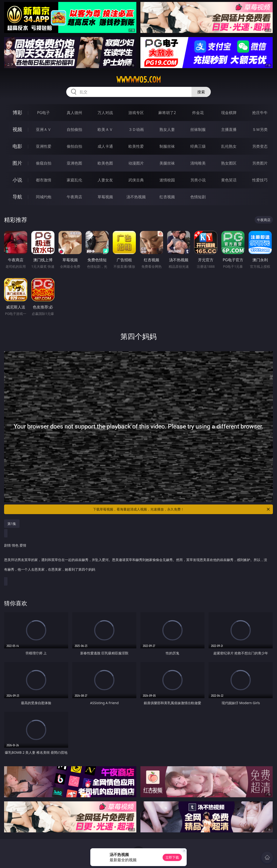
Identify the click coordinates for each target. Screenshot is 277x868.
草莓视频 (105, 197)
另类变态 (260, 146)
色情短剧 (198, 197)
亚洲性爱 (44, 146)
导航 (17, 197)
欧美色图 (105, 163)
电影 (17, 146)
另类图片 (260, 163)
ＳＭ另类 (260, 129)
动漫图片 (136, 163)
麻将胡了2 (167, 113)
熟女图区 (229, 163)
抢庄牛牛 (260, 113)
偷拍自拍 (74, 146)
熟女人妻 (167, 129)
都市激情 (44, 180)
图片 (17, 163)
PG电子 (43, 113)
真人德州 (74, 113)
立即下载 (172, 857)
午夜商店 (74, 197)
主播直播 (229, 129)
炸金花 (198, 113)
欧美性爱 (136, 146)
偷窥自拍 (44, 163)
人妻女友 (105, 180)
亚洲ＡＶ (44, 129)
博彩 (17, 112)
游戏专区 (136, 113)
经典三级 (198, 146)
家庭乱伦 (74, 180)
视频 (17, 129)
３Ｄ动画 (136, 129)
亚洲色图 (74, 163)
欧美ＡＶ (105, 129)
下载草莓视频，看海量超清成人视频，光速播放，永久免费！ (182, 509)
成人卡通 (105, 146)
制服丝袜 (167, 146)
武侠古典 (136, 180)
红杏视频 (167, 197)
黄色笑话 (229, 180)
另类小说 (198, 180)
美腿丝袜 (167, 163)
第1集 (12, 524)
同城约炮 (44, 197)
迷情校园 (167, 180)
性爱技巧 (260, 180)
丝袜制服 (198, 129)
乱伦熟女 (229, 146)
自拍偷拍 (74, 129)
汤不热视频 (136, 197)
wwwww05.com (139, 80)
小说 (17, 180)
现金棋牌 (229, 113)
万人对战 (105, 113)
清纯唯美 (198, 163)
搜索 (201, 92)
